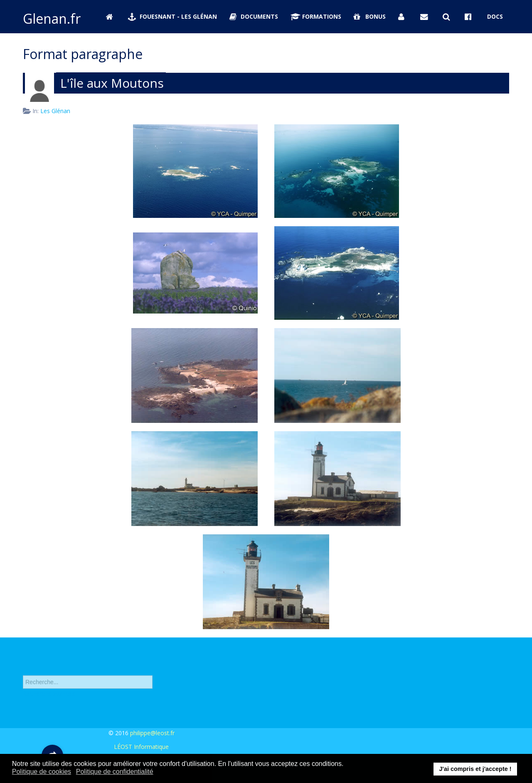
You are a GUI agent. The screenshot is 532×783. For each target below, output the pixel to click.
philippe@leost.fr (152, 733)
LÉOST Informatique (141, 747)
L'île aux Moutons (112, 83)
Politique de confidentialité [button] (115, 772)
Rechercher (23, 669)
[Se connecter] (403, 17)
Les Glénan (55, 111)
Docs (495, 16)
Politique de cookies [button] (42, 772)
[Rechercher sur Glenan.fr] (448, 17)
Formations (316, 16)
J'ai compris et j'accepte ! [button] (475, 769)
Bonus (370, 16)
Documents (254, 16)
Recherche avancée (49, 696)
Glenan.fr (52, 19)
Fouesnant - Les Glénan (172, 16)
